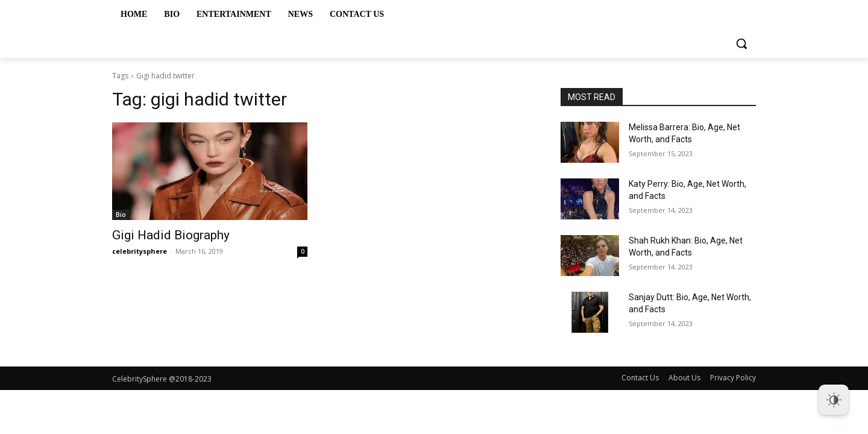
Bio (121, 215)
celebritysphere (140, 251)
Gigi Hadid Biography (171, 235)
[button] (741, 43)
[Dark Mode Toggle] (834, 400)
